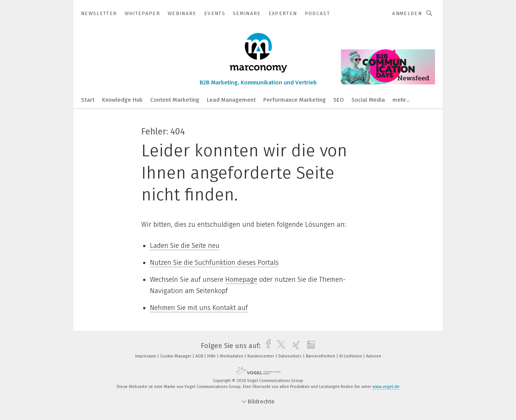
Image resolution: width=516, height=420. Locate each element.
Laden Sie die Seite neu (185, 246)
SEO (339, 100)
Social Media (368, 100)
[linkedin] (309, 346)
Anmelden (407, 13)
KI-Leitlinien (351, 356)
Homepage (241, 279)
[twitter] (279, 346)
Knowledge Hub (122, 100)
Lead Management (231, 100)
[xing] (294, 346)
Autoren (374, 356)
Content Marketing (175, 100)
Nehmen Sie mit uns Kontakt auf (199, 308)
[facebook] (266, 346)
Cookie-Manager (176, 356)
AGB (200, 356)
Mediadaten (232, 356)
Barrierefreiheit (321, 356)
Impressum (146, 356)
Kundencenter (261, 356)
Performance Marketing (295, 100)
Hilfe (212, 356)
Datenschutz (291, 356)
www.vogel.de (386, 387)
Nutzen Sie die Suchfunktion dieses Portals (214, 263)
